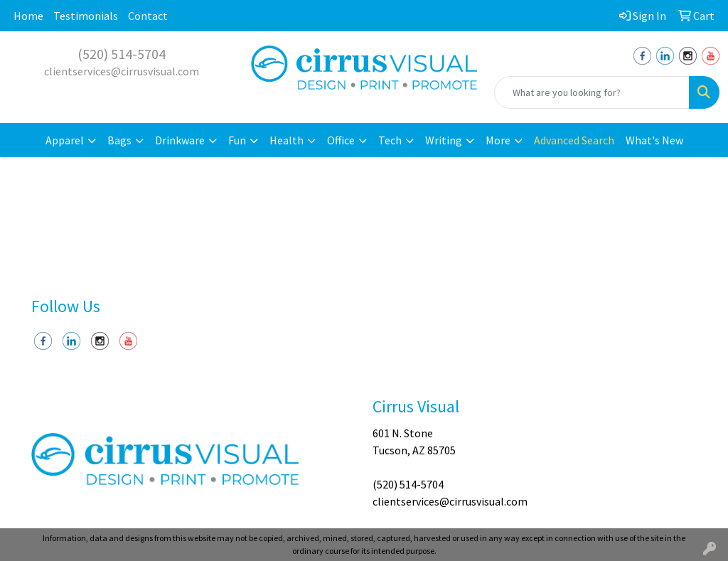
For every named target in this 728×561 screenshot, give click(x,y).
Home (28, 16)
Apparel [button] (65, 140)
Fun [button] (237, 140)
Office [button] (341, 140)
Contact (148, 16)
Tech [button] (390, 140)
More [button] (498, 140)
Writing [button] (444, 140)
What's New (654, 140)
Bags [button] (119, 140)
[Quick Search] (592, 92)
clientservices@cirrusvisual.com (122, 71)
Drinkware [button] (180, 140)
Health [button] (287, 140)
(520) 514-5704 (122, 54)
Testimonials (86, 16)
